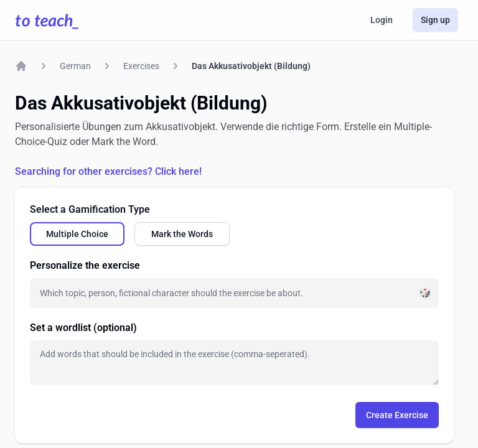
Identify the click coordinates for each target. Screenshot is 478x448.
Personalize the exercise (85, 265)
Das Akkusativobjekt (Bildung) (251, 66)
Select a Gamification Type (90, 209)
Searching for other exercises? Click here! (108, 171)
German (75, 66)
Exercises (141, 66)
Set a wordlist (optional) (83, 328)
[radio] (77, 234)
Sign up (435, 20)
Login (382, 20)
